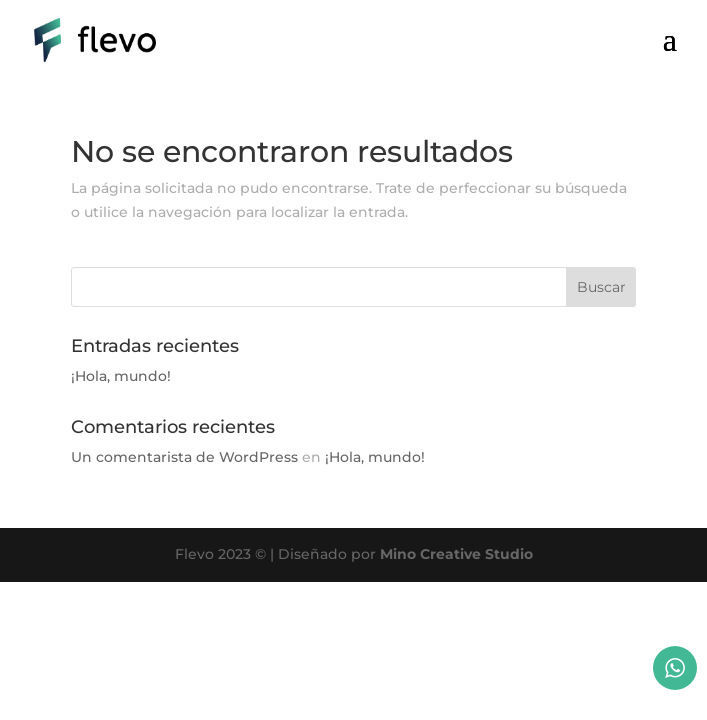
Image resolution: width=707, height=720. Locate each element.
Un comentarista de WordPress (184, 457)
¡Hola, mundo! (121, 376)
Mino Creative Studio (456, 554)
